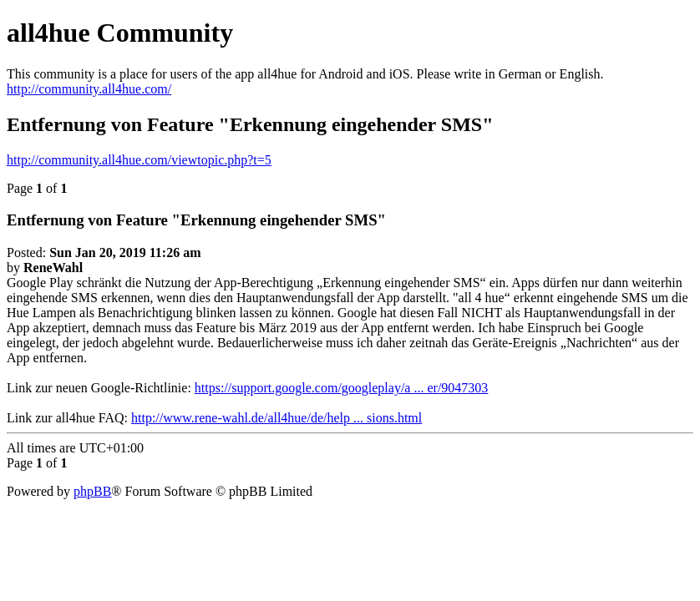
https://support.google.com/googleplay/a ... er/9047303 (342, 388)
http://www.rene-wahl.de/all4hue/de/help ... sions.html (276, 418)
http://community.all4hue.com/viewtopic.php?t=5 (139, 160)
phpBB (92, 491)
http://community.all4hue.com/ (89, 89)
